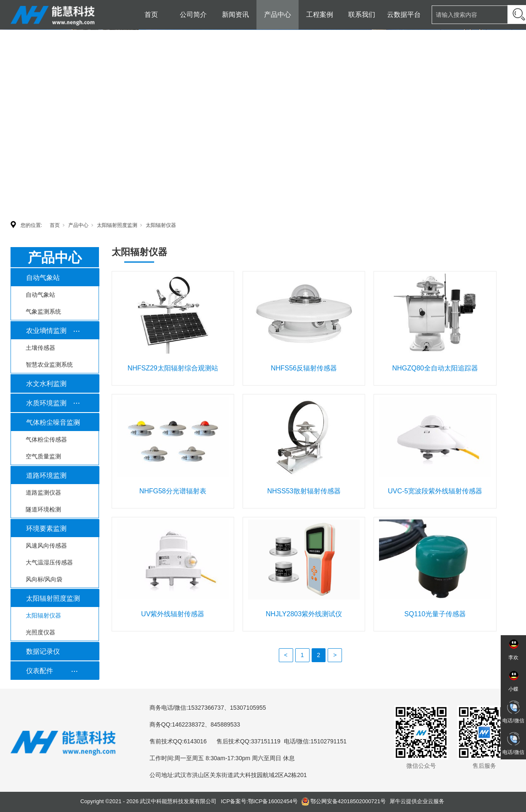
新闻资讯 (235, 15)
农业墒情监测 (46, 331)
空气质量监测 (43, 456)
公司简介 (193, 15)
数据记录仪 (43, 651)
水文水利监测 (46, 384)
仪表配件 (40, 671)
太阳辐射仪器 (161, 225)
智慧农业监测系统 (49, 365)
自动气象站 (43, 278)
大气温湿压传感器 (49, 562)
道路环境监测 (46, 475)
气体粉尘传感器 (46, 439)
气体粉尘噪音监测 (53, 422)
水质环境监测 (46, 403)
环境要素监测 (46, 528)
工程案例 (320, 15)
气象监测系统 (43, 311)
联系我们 (362, 15)
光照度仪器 (40, 632)
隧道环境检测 (43, 509)
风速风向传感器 (46, 546)
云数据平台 (404, 15)
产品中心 (278, 15)
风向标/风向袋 (44, 579)
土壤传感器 (40, 348)
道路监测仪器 (43, 493)
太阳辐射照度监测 (117, 225)
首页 (151, 15)
